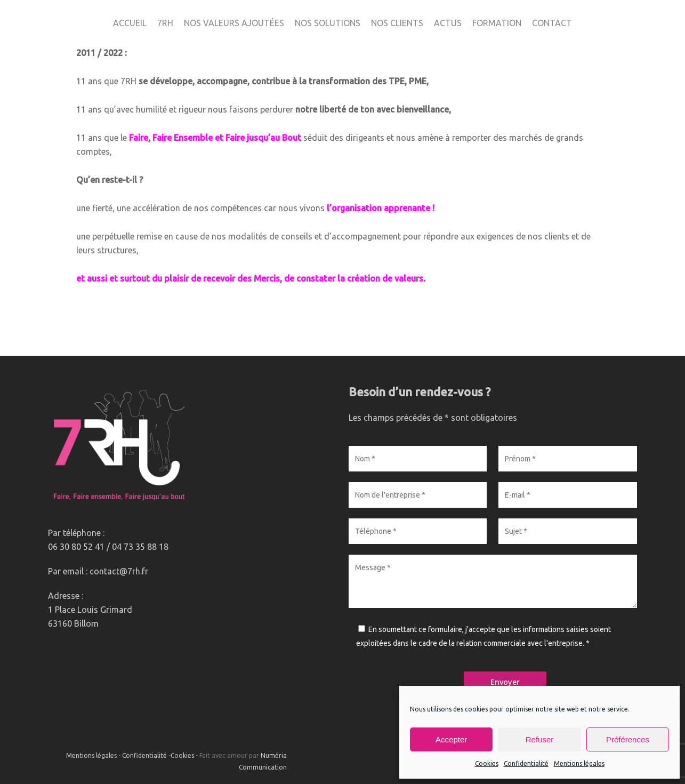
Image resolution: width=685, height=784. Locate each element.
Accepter (451, 739)
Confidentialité (526, 763)
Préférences (628, 739)
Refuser (540, 739)
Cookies (487, 763)
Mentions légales (579, 763)
